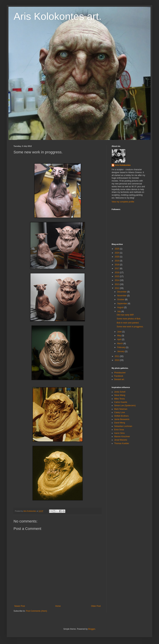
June (120, 332)
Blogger (92, 629)
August (121, 307)
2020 (117, 257)
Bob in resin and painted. (128, 323)
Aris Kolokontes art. (58, 16)
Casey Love (120, 412)
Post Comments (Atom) (36, 611)
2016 (117, 273)
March (120, 343)
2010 (117, 360)
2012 (117, 288)
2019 (117, 261)
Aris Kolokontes (123, 165)
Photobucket (120, 373)
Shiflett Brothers (121, 416)
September (122, 304)
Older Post (96, 606)
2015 (117, 276)
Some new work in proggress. (130, 327)
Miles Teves (119, 399)
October (121, 299)
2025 (117, 249)
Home (58, 606)
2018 (117, 265)
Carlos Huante (121, 402)
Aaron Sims (119, 433)
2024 (117, 253)
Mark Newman (121, 409)
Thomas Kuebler (122, 443)
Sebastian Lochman (123, 426)
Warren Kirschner (122, 437)
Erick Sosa (119, 430)
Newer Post (20, 606)
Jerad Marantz (121, 440)
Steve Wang (120, 395)
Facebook (119, 376)
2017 (117, 268)
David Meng (120, 423)
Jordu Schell (120, 392)
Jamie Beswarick (122, 419)
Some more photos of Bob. (129, 319)
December (122, 292)
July (119, 311)
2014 (117, 280)
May (119, 336)
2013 (117, 284)
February (122, 347)
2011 (117, 356)
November (122, 296)
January (121, 351)
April (120, 339)
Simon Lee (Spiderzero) (125, 406)
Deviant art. (119, 379)
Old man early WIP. (125, 315)
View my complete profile (123, 202)
